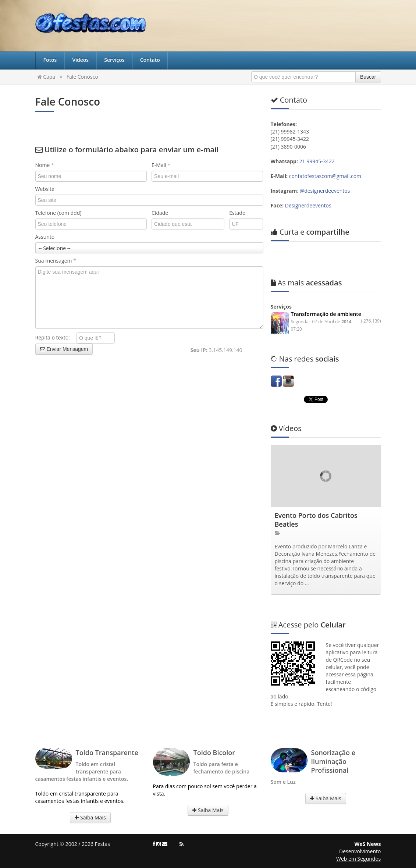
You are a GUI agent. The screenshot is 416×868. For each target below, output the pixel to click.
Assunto (45, 237)
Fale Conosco (82, 77)
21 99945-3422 (318, 161)
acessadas (306, 283)
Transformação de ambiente (326, 314)
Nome (45, 165)
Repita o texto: (55, 337)
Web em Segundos (358, 859)
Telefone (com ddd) (58, 213)
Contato (150, 60)
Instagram (288, 381)
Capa (46, 77)
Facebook (276, 381)
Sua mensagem (56, 261)
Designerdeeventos (308, 205)
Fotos (50, 60)
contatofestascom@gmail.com (325, 176)
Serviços (114, 60)
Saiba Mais (90, 817)
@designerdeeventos (325, 191)
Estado (237, 213)
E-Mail (161, 165)
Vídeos (80, 60)
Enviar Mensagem (64, 349)
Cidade (160, 213)
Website (45, 189)
